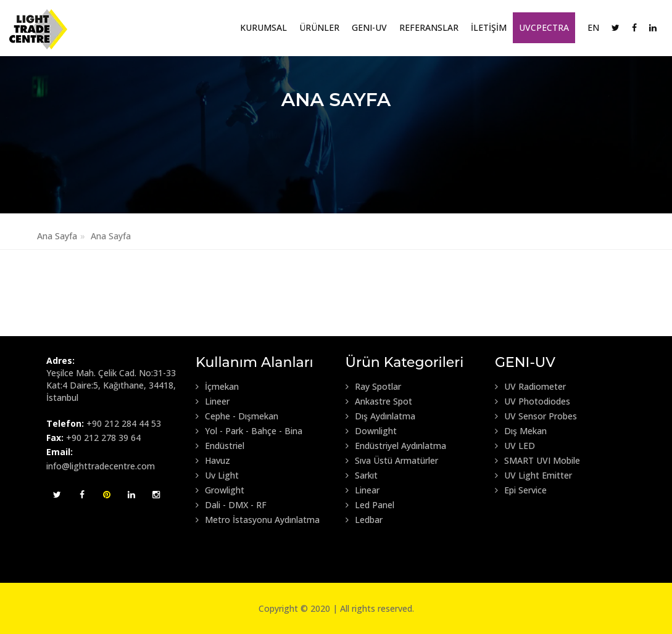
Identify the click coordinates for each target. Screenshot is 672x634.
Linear (363, 490)
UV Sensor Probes (536, 416)
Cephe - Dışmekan (237, 416)
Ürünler (319, 27)
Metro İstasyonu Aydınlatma (258, 520)
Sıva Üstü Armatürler (392, 461)
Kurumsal (263, 27)
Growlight (220, 490)
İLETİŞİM (489, 27)
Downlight (371, 431)
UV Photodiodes (533, 401)
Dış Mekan (521, 431)
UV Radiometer (530, 387)
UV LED (515, 446)
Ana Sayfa (57, 236)
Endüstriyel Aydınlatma (396, 446)
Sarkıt (362, 475)
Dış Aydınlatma (380, 416)
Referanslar (429, 27)
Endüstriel (220, 446)
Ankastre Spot (379, 401)
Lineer (213, 401)
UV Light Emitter (533, 475)
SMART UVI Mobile (537, 461)
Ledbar (364, 520)
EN (593, 27)
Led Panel (370, 505)
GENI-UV (369, 27)
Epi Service (521, 490)
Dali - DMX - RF (231, 505)
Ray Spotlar (373, 387)
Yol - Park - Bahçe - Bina (249, 431)
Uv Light (217, 475)
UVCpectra (544, 27)
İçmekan (217, 387)
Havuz (213, 461)
